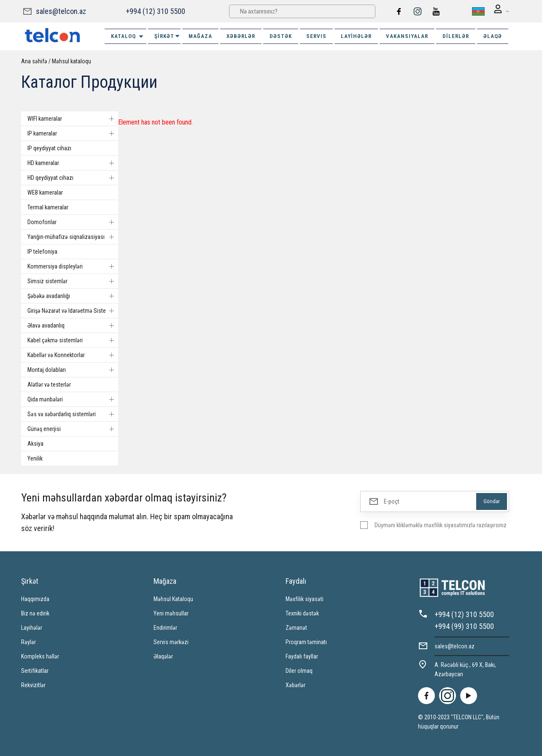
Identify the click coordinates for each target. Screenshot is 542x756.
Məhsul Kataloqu (173, 599)
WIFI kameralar (73, 118)
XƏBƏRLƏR (241, 36)
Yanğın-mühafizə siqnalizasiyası (73, 236)
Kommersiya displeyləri (73, 266)
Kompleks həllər (40, 656)
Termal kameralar (48, 207)
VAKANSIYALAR (407, 36)
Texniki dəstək (302, 613)
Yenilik (35, 458)
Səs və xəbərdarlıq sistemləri (73, 414)
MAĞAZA (200, 36)
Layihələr (356, 36)
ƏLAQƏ (493, 36)
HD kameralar (73, 163)
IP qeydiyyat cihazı (49, 148)
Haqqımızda (35, 599)
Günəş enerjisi (73, 428)
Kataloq (128, 36)
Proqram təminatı (306, 642)
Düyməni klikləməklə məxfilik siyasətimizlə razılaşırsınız (441, 525)
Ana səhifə (34, 61)
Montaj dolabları (73, 369)
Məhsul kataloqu (71, 61)
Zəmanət (296, 627)
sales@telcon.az (61, 11)
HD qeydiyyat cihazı (73, 177)
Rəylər (28, 642)
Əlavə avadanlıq (73, 325)
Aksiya (35, 443)
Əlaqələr (163, 656)
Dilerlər (456, 36)
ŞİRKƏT (167, 36)
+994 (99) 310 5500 (464, 626)
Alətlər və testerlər (49, 384)
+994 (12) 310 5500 (155, 11)
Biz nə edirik (35, 613)
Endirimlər (165, 627)
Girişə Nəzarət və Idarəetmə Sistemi (73, 310)
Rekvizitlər (33, 685)
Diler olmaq (299, 670)
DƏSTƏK (281, 36)
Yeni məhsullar (171, 613)
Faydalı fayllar (302, 656)
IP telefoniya (42, 251)
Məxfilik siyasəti (305, 599)
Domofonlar (73, 222)
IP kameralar (73, 133)
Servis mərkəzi (171, 642)
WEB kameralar (45, 192)
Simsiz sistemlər (73, 281)
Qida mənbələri (73, 399)
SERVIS (316, 36)
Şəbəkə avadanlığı (73, 295)
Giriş (497, 11)
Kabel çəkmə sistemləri (73, 340)
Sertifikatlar (35, 670)
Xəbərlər (295, 685)
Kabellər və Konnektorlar (73, 355)
